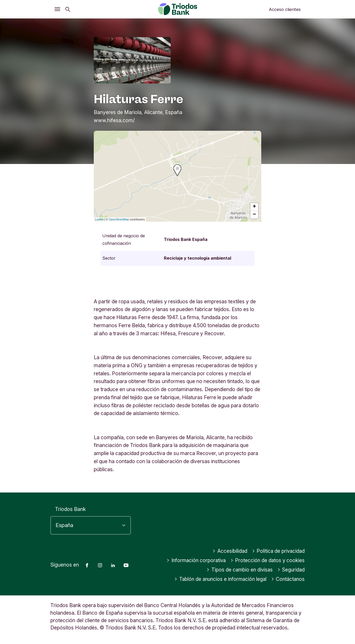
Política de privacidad (278, 551)
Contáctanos (287, 579)
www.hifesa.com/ (114, 120)
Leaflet (99, 219)
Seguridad (291, 570)
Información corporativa (194, 560)
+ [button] (254, 207)
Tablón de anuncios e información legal (218, 579)
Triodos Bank (70, 509)
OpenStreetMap (119, 219)
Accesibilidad (229, 551)
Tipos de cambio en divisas (238, 570)
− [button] (254, 215)
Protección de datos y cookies (267, 560)
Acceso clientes (285, 9)
